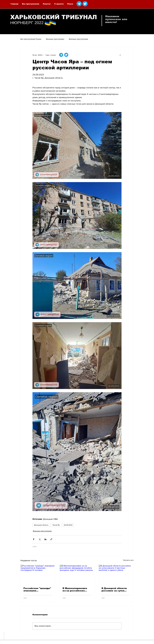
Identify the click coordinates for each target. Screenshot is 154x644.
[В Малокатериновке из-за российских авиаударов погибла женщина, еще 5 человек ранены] (77, 574)
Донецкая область (41, 525)
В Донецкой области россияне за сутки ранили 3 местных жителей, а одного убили (114, 589)
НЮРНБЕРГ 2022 (27, 23)
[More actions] (120, 55)
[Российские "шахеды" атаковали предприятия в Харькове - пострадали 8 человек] (38, 574)
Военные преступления (78, 39)
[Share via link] (51, 539)
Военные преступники (55, 39)
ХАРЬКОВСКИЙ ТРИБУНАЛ (54, 17)
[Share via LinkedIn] (45, 539)
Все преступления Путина (31, 39)
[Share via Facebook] (34, 539)
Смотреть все (128, 560)
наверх (4, 636)
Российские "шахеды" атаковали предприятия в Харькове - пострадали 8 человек (37, 589)
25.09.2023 (68, 525)
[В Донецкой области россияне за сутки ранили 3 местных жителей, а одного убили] (116, 574)
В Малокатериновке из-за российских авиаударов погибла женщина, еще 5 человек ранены (75, 589)
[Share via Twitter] (40, 539)
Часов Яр (56, 525)
